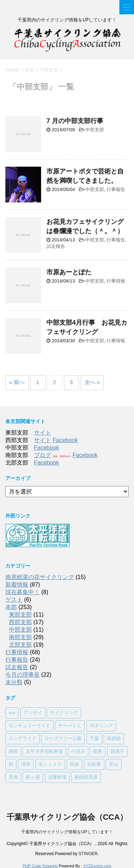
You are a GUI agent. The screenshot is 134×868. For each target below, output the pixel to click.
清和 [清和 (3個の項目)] (26, 764)
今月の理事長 (23, 675)
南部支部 (20, 637)
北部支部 (20, 645)
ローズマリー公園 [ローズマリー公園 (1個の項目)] (63, 739)
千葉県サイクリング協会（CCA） (67, 817)
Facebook (65, 440)
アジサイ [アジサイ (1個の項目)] (33, 713)
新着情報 (17, 585)
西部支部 (20, 622)
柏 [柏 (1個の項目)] (11, 764)
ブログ (43, 455)
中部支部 (95, 130)
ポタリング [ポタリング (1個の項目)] (101, 726)
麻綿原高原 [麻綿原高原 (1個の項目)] (86, 777)
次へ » (92, 382)
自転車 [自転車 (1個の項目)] (94, 764)
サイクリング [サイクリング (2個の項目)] (64, 713)
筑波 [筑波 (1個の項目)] (74, 764)
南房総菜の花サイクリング (40, 577)
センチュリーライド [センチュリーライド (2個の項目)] (29, 726)
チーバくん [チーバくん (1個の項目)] (70, 726)
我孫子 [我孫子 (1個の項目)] (117, 752)
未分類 (14, 682)
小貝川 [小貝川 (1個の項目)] (78, 752)
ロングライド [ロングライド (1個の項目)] (23, 739)
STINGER (88, 854)
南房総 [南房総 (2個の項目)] (114, 739)
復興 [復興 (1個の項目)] (98, 752)
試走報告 (56, 246)
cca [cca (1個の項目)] (12, 713)
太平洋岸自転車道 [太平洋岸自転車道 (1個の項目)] (44, 752)
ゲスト (14, 600)
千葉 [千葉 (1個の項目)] (94, 739)
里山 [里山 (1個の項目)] (114, 764)
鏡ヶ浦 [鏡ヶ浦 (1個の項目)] (33, 777)
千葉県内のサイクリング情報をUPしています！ (67, 832)
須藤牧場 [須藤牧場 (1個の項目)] (57, 777)
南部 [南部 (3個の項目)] (13, 752)
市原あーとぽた (69, 272)
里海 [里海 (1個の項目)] (13, 777)
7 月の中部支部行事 (75, 121)
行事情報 (116, 281)
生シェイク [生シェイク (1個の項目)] (50, 764)
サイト (43, 433)
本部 (11, 607)
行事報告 (116, 189)
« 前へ (17, 382)
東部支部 (20, 615)
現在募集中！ (23, 592)
